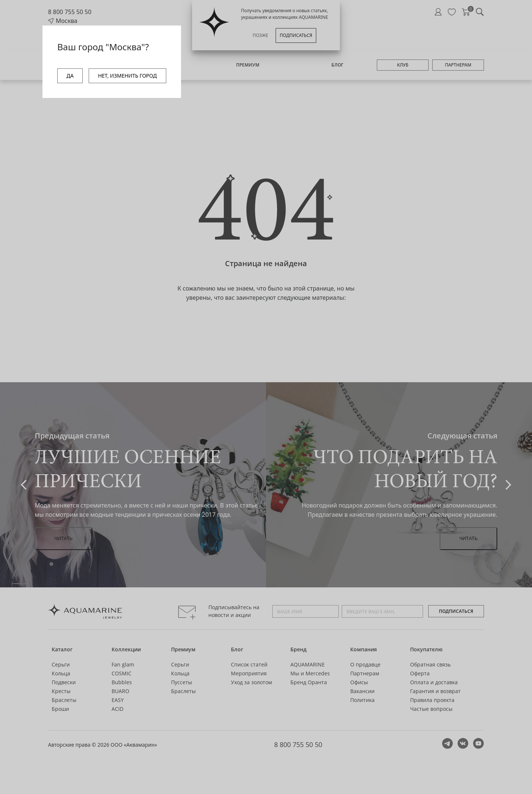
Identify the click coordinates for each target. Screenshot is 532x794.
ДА (70, 76)
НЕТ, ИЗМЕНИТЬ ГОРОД (127, 76)
